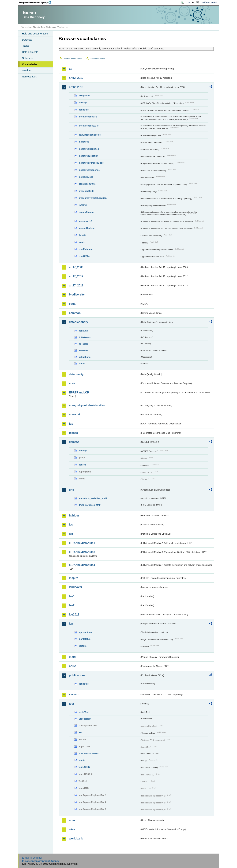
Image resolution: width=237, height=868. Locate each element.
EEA (36, 2)
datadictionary (79, 322)
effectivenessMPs (88, 117)
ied (71, 534)
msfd (72, 657)
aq (71, 69)
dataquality (76, 374)
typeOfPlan (85, 256)
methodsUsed (86, 177)
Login (187, 2)
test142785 (84, 767)
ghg (72, 490)
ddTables (83, 344)
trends (82, 242)
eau (81, 732)
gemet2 (74, 442)
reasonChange (86, 212)
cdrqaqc (83, 103)
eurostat (75, 414)
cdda (72, 304)
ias (71, 525)
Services (27, 70)
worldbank (76, 839)
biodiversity (77, 295)
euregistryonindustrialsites (87, 405)
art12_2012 (76, 78)
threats (82, 235)
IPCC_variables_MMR (90, 505)
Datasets (27, 40)
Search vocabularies (73, 59)
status (82, 364)
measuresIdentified (89, 149)
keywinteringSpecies (90, 135)
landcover (76, 587)
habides (74, 516)
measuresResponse (89, 170)
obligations (85, 357)
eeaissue (83, 350)
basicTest (84, 712)
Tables (26, 46)
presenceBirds (86, 191)
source (82, 465)
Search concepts (98, 59)
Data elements (30, 52)
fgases (74, 433)
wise (72, 829)
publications (77, 675)
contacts (83, 331)
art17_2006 (76, 267)
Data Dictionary (48, 27)
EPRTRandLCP (79, 392)
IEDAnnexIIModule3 (82, 552)
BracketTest (85, 719)
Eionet (36, 27)
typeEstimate (86, 249)
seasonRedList (87, 228)
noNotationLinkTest (89, 753)
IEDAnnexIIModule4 (82, 565)
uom (72, 820)
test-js (82, 760)
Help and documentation (36, 34)
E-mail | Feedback (32, 858)
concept (83, 451)
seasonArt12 (85, 221)
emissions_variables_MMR (93, 498)
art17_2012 (76, 276)
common (75, 313)
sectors (83, 646)
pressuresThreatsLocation (93, 198)
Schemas (27, 58)
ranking (83, 205)
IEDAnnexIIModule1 (82, 543)
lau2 (72, 605)
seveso (74, 694)
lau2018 (74, 615)
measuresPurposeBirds (91, 163)
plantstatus (85, 639)
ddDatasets (85, 337)
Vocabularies (30, 64)
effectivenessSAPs (89, 126)
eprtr (72, 383)
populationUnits (87, 184)
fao (71, 424)
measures (84, 142)
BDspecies (84, 96)
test (72, 704)
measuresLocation (89, 156)
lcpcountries (85, 632)
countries (84, 110)
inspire (74, 578)
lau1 (72, 596)
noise (73, 666)
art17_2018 (76, 285)
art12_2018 (76, 87)
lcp (71, 624)
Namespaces (29, 77)
